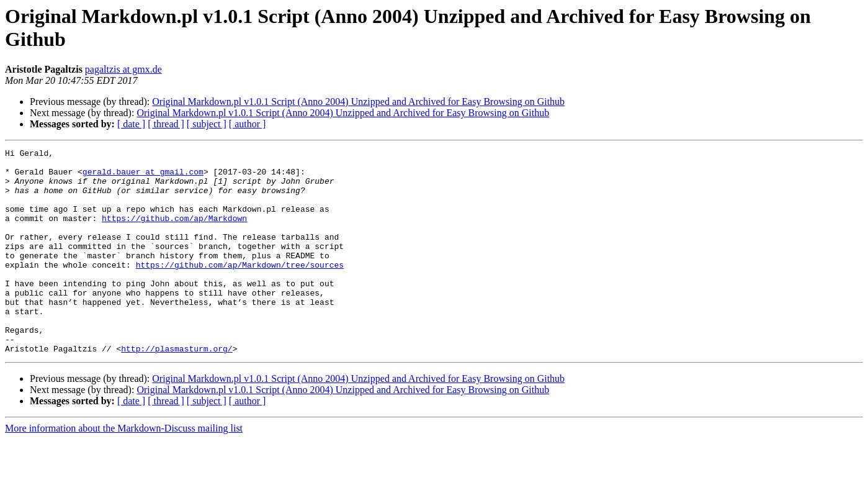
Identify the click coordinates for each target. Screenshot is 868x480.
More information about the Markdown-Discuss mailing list (124, 469)
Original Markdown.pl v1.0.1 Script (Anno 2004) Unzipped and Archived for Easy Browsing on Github (358, 102)
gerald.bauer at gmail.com (143, 177)
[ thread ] (166, 124)
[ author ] (248, 124)
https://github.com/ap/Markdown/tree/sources (240, 289)
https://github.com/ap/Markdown (174, 233)
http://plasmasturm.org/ (177, 389)
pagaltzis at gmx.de (123, 69)
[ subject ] (207, 124)
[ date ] (131, 124)
